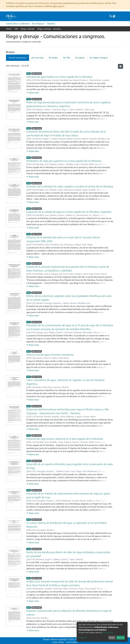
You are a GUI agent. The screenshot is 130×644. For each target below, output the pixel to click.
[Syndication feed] (120, 66)
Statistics (51, 24)
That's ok (120, 638)
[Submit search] (111, 16)
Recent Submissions (18, 58)
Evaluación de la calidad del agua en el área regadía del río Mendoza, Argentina (69, 212)
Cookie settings (58, 642)
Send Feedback (72, 642)
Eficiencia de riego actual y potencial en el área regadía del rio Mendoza (65, 439)
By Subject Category (99, 58)
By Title (67, 58)
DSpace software (50, 639)
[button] (114, 16)
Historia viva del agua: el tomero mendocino (50, 355)
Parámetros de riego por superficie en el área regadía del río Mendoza (64, 161)
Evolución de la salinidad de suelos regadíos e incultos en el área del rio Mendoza (70, 186)
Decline (112, 638)
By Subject (80, 58)
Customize (83, 638)
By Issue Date (38, 58)
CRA (16, 29)
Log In (119, 16)
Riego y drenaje (28, 29)
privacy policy (108, 633)
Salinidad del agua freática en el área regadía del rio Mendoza (59, 77)
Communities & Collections (18, 24)
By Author (53, 58)
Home (9, 29)
